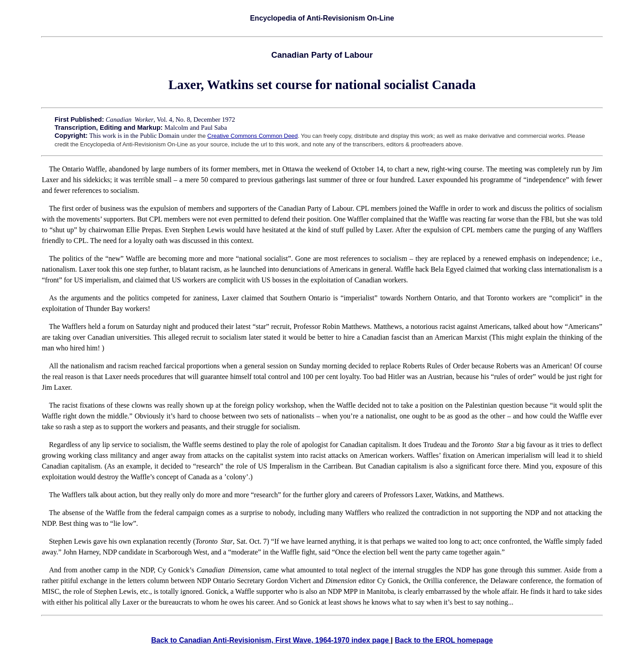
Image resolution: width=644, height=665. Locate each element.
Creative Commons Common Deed (253, 136)
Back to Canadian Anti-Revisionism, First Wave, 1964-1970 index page (271, 640)
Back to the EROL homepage (444, 640)
